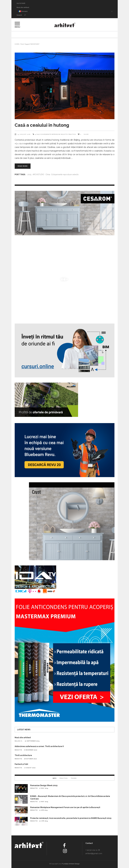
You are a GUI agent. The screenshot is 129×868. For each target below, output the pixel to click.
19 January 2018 (24, 134)
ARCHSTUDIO (38, 174)
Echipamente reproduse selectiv (54, 134)
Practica (72, 134)
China (48, 174)
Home (17, 44)
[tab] (55, 778)
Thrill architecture (23, 755)
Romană (23, 11)
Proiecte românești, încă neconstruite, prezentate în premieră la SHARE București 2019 (71, 818)
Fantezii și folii (21, 764)
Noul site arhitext (23, 7)
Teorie (74, 778)
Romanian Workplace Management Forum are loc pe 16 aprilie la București (65, 807)
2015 (29, 174)
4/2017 (37, 134)
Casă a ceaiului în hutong (42, 125)
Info (55, 778)
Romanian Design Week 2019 (44, 785)
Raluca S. (19, 741)
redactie (18, 750)
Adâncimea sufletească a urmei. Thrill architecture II (39, 746)
